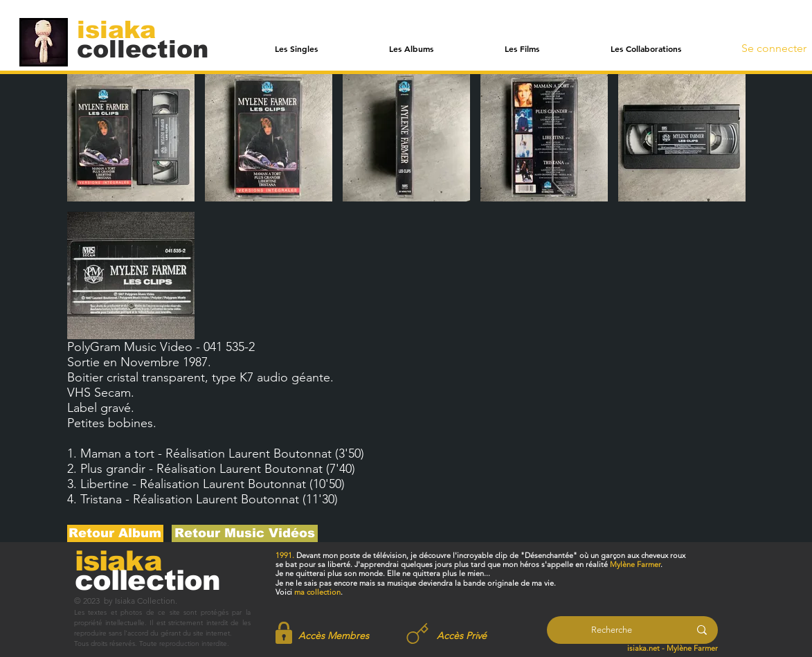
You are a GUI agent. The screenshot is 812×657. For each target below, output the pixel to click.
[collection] (143, 49)
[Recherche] (612, 630)
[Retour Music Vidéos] (245, 533)
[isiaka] (124, 29)
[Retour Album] (115, 533)
